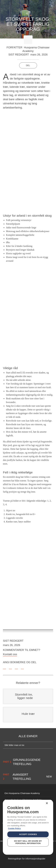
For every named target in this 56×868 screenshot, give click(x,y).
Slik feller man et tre (14, 745)
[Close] (47, 803)
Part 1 (7, 762)
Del (28, 65)
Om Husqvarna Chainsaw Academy (22, 793)
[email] (22, 667)
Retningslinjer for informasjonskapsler (27, 859)
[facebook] (10, 667)
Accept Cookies (28, 834)
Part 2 (6, 777)
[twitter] (16, 667)
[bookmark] (4, 667)
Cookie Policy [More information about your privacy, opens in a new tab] (14, 828)
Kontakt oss (10, 654)
